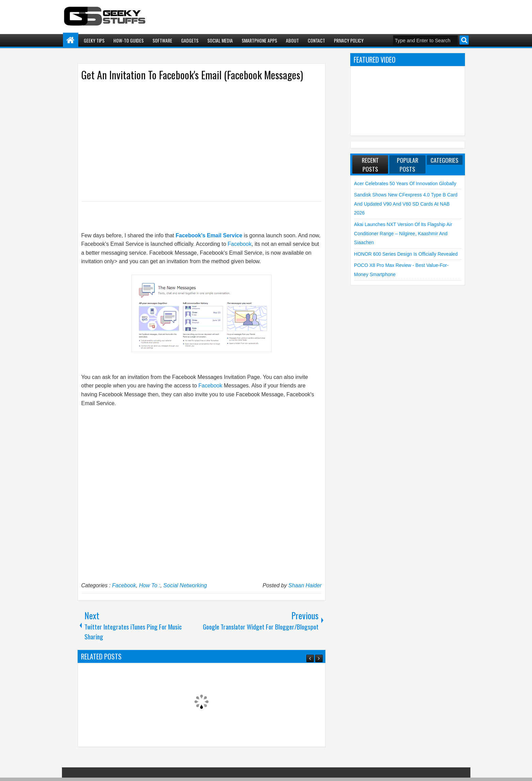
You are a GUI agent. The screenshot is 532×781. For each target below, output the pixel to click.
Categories (445, 160)
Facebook (240, 244)
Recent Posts (370, 164)
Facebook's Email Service (209, 235)
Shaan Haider (305, 585)
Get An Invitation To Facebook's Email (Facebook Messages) (192, 75)
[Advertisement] (195, 141)
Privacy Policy (349, 40)
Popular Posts (408, 164)
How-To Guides (128, 40)
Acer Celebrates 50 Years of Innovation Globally (405, 184)
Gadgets (190, 40)
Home (71, 40)
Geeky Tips (94, 40)
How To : (150, 585)
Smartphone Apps (259, 40)
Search (464, 40)
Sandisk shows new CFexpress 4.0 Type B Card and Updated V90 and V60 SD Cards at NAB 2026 (406, 204)
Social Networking (185, 585)
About (292, 40)
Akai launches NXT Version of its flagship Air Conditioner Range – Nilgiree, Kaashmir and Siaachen (403, 233)
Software (162, 40)
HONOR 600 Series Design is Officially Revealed (406, 254)
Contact (316, 40)
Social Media (220, 40)
